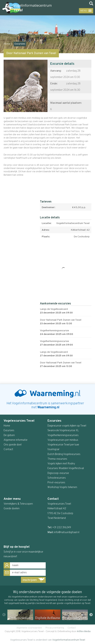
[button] (83, 11)
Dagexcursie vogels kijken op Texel (67, 426)
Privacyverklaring (55, 628)
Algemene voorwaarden (29, 628)
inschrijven (30, 580)
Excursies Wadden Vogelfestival (66, 468)
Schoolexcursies (57, 478)
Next (91, 615)
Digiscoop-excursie (58, 473)
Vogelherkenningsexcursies (63, 435)
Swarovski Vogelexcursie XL (63, 431)
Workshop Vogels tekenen (62, 487)
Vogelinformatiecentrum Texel (69, 640)
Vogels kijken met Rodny (61, 464)
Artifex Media (84, 632)
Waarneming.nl (48, 407)
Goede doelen (12, 509)
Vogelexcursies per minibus (63, 440)
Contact (72, 628)
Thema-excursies (57, 459)
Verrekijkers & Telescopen (18, 504)
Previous (4, 615)
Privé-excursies (56, 483)
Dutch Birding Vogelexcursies (64, 454)
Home (7, 44)
